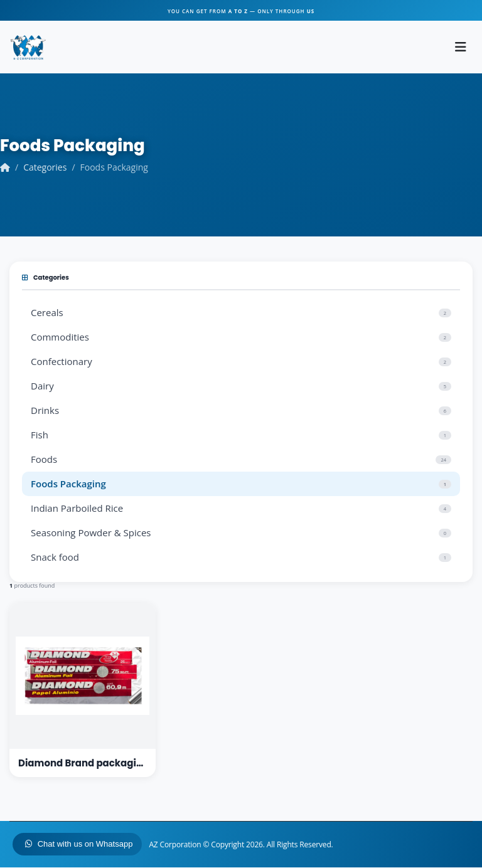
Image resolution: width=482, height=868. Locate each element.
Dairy (241, 386)
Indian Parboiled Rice (241, 509)
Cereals (241, 313)
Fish (241, 435)
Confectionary (241, 362)
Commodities (241, 337)
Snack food (241, 558)
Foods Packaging (241, 484)
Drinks (241, 411)
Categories (45, 168)
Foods (241, 460)
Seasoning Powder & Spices (241, 533)
